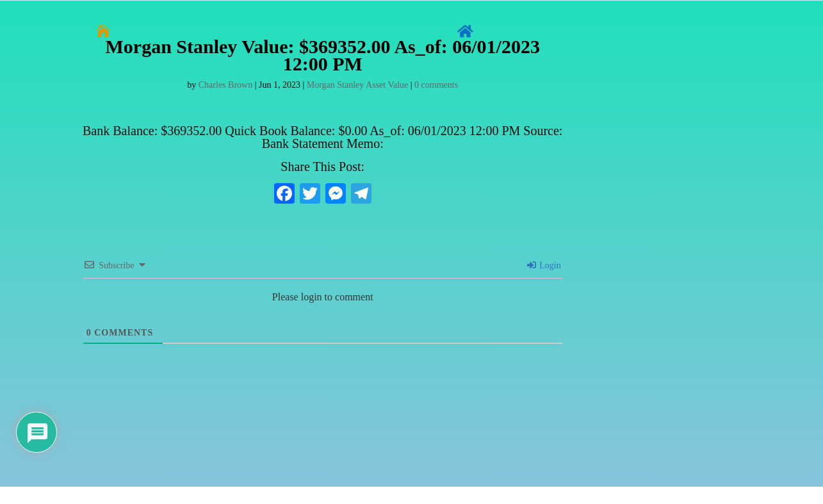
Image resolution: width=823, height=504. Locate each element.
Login (544, 265)
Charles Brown (225, 85)
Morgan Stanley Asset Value (358, 85)
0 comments (436, 85)
